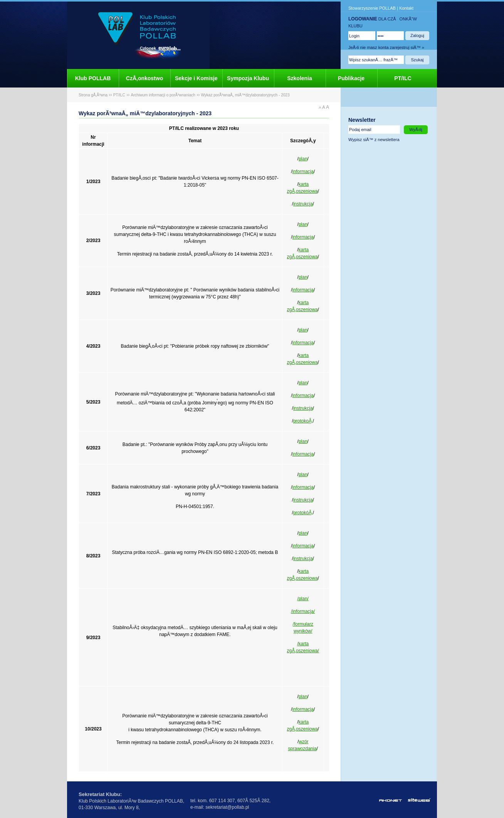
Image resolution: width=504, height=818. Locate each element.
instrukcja (303, 204)
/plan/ (303, 599)
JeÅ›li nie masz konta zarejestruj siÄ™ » (386, 47)
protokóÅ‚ (303, 513)
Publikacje (351, 78)
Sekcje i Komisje (196, 78)
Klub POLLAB (93, 78)
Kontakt (406, 8)
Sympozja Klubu (248, 78)
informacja (303, 172)
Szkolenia (300, 78)
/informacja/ (303, 611)
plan (303, 159)
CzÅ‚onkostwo (144, 78)
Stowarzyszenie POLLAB (372, 8)
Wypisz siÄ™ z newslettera (374, 140)
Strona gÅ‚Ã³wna (93, 95)
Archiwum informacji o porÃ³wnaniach (163, 95)
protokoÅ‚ (303, 421)
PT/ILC (403, 78)
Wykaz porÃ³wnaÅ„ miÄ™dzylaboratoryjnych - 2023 (245, 95)
